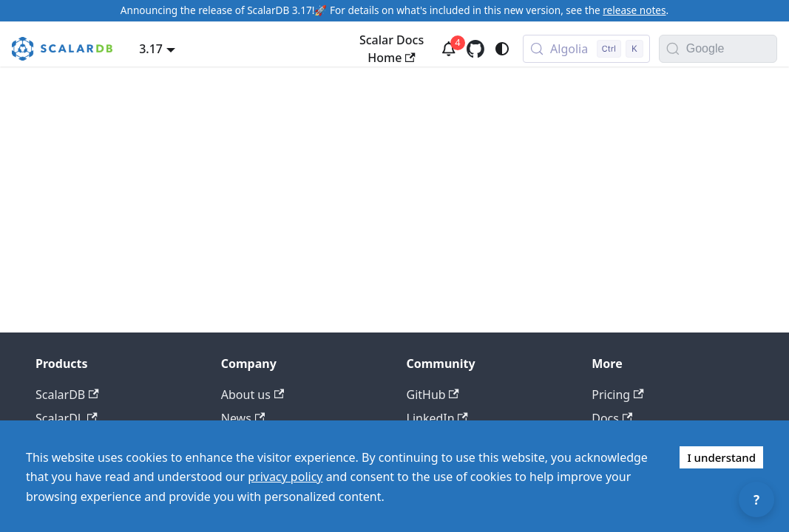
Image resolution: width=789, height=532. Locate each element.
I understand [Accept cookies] (721, 457)
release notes (634, 10)
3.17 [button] (151, 49)
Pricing (617, 395)
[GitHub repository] (475, 49)
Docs (612, 418)
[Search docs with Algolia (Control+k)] (586, 49)
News (243, 418)
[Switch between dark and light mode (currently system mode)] (502, 49)
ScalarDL (67, 418)
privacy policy (285, 477)
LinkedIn (437, 418)
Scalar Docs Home (392, 49)
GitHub (433, 395)
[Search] (673, 49)
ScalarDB (67, 395)
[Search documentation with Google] (731, 49)
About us (253, 395)
